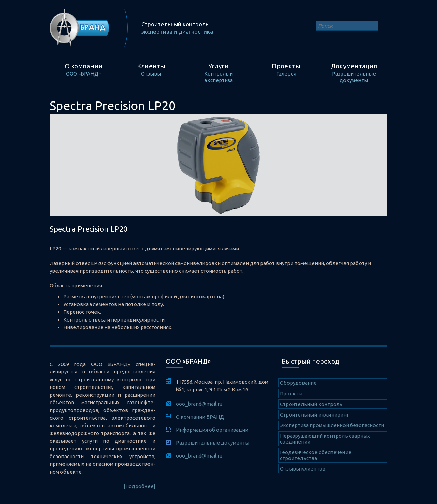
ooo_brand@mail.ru (199, 404)
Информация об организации (212, 430)
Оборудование (298, 383)
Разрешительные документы (213, 443)
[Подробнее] (139, 486)
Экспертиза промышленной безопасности (332, 425)
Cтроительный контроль (311, 404)
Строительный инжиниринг (314, 415)
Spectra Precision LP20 (88, 229)
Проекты (291, 393)
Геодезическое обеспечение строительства (316, 455)
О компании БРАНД (200, 417)
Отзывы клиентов (303, 469)
